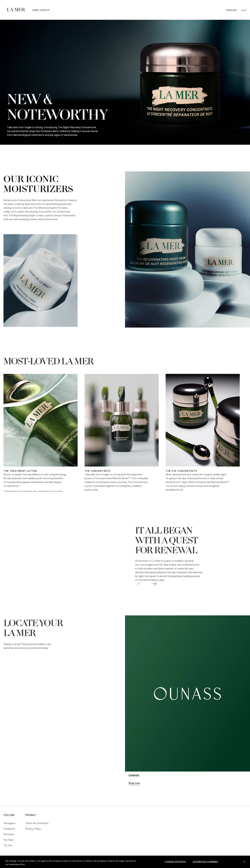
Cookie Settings (175, 861)
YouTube (8, 840)
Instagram (9, 823)
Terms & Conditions (37, 823)
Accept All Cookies (205, 861)
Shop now (134, 783)
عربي (244, 9)
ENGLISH (231, 10)
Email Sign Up (41, 10)
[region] (125, 862)
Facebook (9, 829)
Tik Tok (8, 845)
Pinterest (9, 834)
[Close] (244, 862)
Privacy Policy (33, 829)
